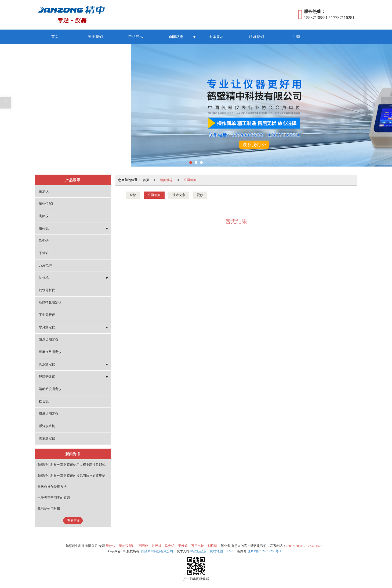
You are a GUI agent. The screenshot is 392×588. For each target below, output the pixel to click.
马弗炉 (44, 241)
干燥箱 (44, 253)
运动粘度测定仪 (50, 389)
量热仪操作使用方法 (52, 487)
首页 (55, 37)
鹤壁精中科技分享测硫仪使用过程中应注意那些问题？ (74, 465)
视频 (200, 195)
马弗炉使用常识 (49, 509)
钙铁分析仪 (47, 290)
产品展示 (136, 37)
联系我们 (256, 37)
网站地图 (216, 551)
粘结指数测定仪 (50, 302)
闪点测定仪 (47, 364)
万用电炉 (45, 265)
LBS (297, 37)
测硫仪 (44, 216)
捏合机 (44, 401)
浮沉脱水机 (47, 426)
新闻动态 (176, 37)
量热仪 (44, 191)
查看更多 (74, 521)
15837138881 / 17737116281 (305, 546)
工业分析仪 (47, 315)
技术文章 (179, 195)
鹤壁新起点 (198, 551)
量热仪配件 (47, 204)
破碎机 (44, 228)
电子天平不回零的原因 (54, 498)
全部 (133, 195)
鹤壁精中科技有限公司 (157, 551)
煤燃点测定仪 (49, 414)
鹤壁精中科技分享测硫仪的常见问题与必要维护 (71, 476)
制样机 (44, 278)
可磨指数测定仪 (50, 352)
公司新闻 (190, 180)
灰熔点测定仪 (49, 340)
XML (230, 551)
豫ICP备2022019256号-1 (264, 551)
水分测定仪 (47, 327)
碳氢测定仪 (47, 438)
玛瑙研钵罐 (47, 377)
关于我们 (95, 37)
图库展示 (216, 37)
